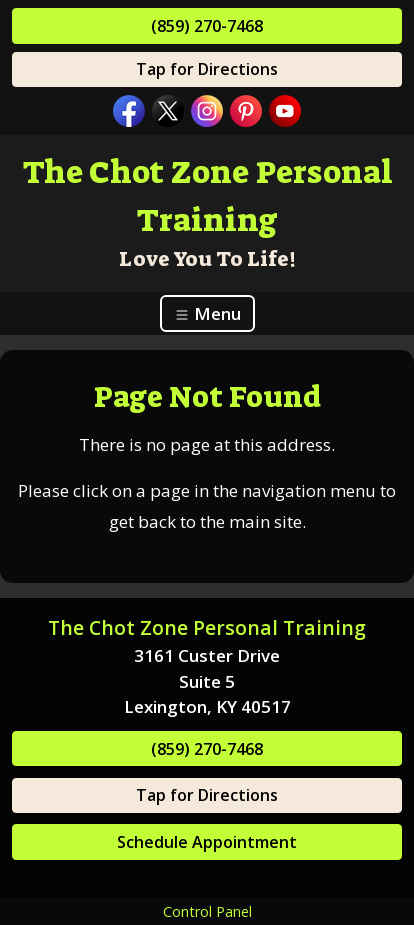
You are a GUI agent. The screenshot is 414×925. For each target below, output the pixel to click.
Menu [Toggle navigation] (207, 313)
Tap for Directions (207, 69)
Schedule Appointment (207, 842)
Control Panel (207, 911)
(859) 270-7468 (207, 26)
